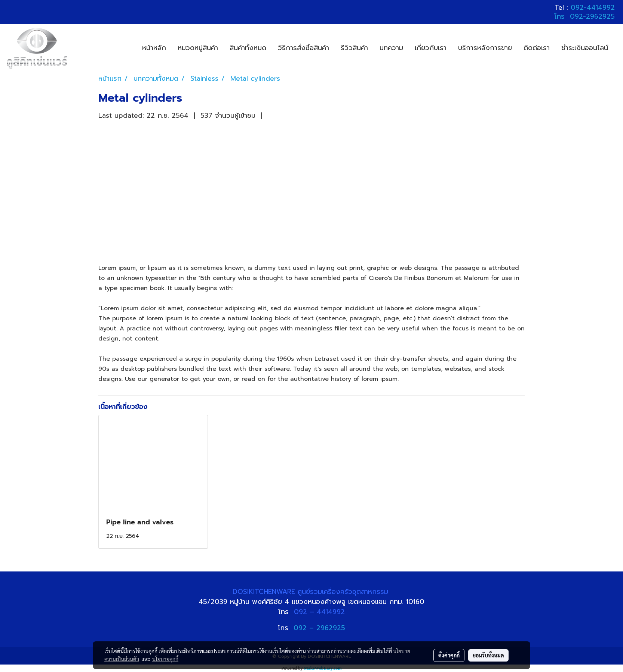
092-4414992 (593, 7)
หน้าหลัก (154, 48)
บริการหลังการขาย (485, 48)
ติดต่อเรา (537, 48)
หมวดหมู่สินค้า (198, 48)
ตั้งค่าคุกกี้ (449, 655)
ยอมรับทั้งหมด (488, 655)
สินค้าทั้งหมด (248, 48)
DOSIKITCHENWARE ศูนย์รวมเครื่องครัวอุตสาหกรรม (312, 592)
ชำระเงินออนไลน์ (585, 48)
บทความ (391, 48)
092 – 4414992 (319, 612)
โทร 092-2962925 (584, 16)
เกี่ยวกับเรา (431, 48)
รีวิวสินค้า (354, 48)
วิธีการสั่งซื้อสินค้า (303, 48)
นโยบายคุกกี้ (165, 659)
